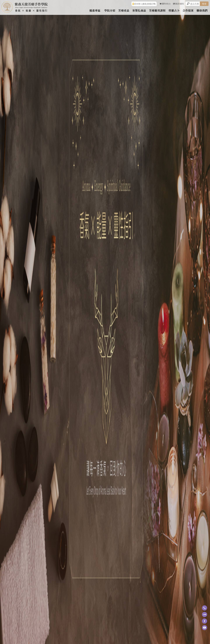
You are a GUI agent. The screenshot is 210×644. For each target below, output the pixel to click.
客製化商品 (139, 10)
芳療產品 (124, 10)
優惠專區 (95, 10)
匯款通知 (178, 4)
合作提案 (188, 10)
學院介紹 (110, 10)
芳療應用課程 (157, 10)
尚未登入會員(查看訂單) (145, 4)
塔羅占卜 (174, 10)
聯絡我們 (202, 10)
